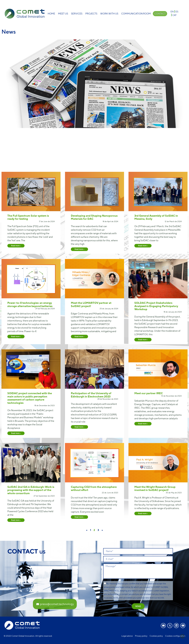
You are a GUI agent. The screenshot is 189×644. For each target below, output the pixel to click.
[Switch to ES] (177, 11)
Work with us (109, 14)
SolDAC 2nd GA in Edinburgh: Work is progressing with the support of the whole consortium (31, 490)
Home (51, 14)
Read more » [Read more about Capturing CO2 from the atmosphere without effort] (79, 517)
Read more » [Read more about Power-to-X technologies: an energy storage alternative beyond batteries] (16, 337)
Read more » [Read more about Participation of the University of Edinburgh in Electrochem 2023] (79, 427)
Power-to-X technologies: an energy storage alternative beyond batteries (30, 304)
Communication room (136, 14)
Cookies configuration (175, 636)
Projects (91, 14)
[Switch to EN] (172, 11)
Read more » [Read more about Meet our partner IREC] (143, 424)
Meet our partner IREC (149, 393)
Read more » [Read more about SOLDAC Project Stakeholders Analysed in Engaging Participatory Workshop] (143, 340)
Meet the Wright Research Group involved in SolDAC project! (155, 488)
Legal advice (127, 636)
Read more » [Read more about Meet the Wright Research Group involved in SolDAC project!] (143, 513)
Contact (160, 14)
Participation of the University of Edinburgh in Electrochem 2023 (91, 395)
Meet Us (63, 14)
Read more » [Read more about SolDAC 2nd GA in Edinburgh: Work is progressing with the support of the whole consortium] (16, 520)
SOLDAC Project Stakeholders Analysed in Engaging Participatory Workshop (156, 306)
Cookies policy (156, 636)
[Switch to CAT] (174, 15)
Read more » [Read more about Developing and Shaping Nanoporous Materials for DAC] (79, 249)
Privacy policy (141, 636)
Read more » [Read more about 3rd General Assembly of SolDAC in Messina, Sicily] (143, 246)
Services (77, 14)
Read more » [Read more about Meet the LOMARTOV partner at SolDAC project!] (79, 337)
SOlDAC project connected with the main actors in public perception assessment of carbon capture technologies (30, 398)
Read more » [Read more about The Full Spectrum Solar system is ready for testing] (16, 246)
